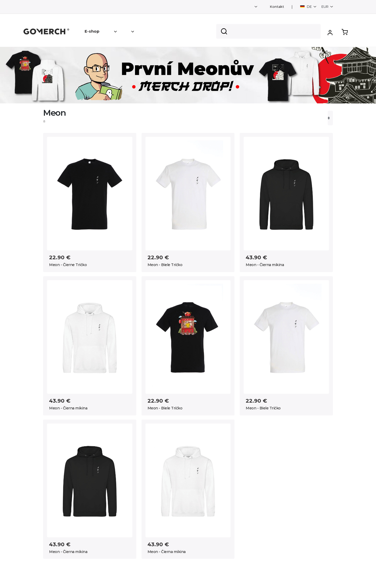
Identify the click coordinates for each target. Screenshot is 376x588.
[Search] (268, 31)
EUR (325, 7)
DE (306, 7)
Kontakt (277, 7)
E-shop (92, 31)
